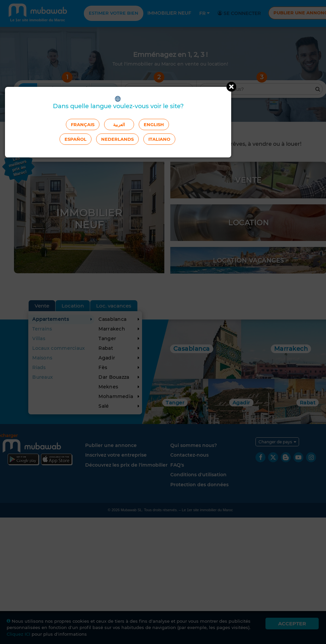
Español (76, 139)
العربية (119, 124)
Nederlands (117, 139)
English (154, 124)
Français (83, 124)
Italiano (159, 139)
